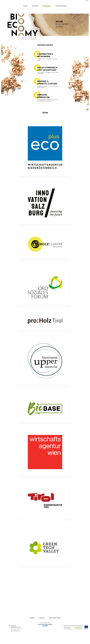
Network (35, 6)
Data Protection (55, 618)
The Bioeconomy (61, 6)
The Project (47, 6)
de (86, 1)
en (88, 1)
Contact (42, 618)
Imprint (32, 618)
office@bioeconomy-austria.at (45, 624)
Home (25, 6)
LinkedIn (45, 626)
